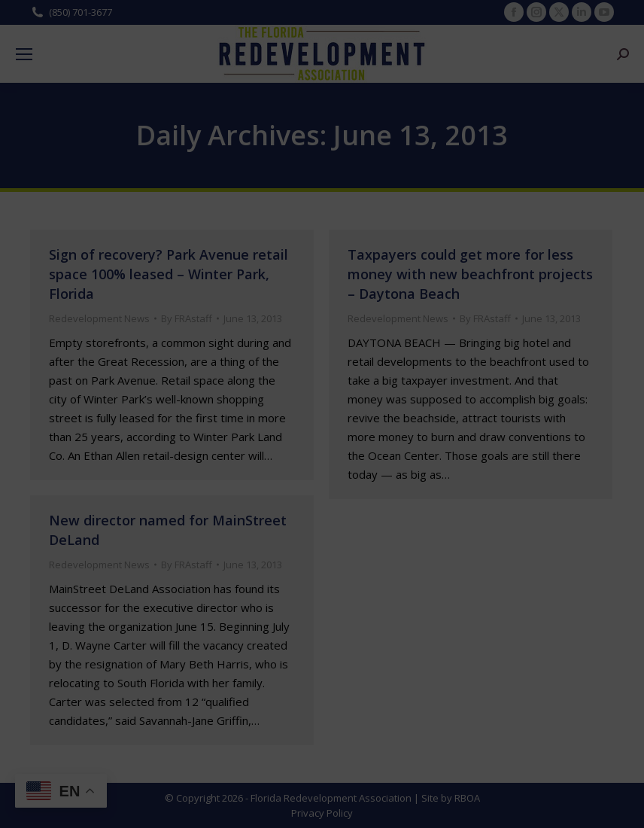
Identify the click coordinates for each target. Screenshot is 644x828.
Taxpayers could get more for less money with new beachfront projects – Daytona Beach (470, 274)
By (187, 318)
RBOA (467, 798)
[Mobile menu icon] (24, 54)
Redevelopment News (99, 318)
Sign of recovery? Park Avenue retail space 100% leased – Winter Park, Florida (169, 274)
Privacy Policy (322, 813)
